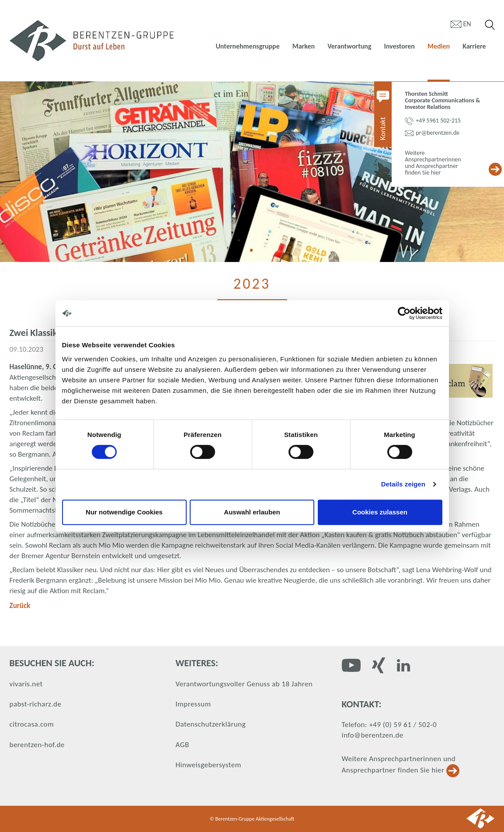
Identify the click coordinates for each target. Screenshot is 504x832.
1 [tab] (254, 253)
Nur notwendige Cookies (124, 512)
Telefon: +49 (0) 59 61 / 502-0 (389, 725)
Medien (439, 46)
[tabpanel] (252, 172)
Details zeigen (403, 484)
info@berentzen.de (373, 735)
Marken (304, 46)
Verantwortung (349, 46)
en (467, 24)
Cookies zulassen (380, 512)
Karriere (474, 46)
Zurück (20, 606)
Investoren (399, 46)
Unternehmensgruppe (247, 46)
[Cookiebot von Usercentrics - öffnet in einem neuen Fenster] (404, 313)
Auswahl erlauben (252, 512)
